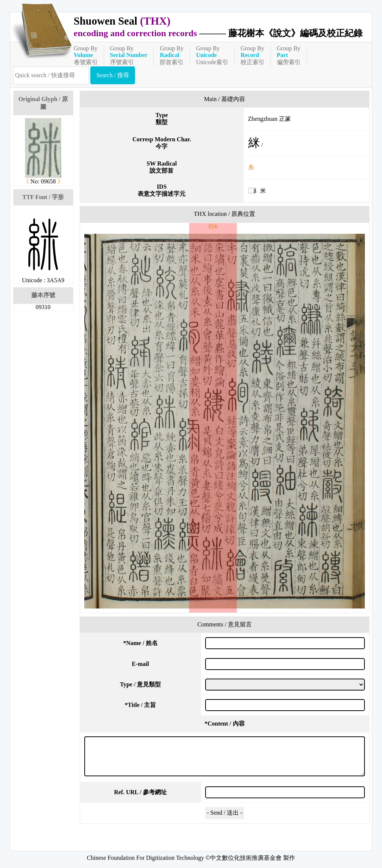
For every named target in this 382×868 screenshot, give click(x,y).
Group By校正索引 (253, 55)
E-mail (140, 664)
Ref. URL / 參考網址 (140, 792)
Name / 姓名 (140, 643)
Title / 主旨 (140, 705)
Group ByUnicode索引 (212, 55)
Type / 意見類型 (140, 684)
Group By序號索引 (129, 55)
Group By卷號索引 (86, 55)
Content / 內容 (225, 724)
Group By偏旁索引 (289, 55)
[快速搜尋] (51, 75)
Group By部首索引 (172, 55)
